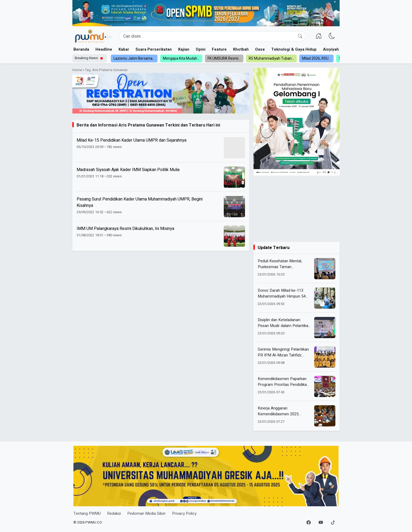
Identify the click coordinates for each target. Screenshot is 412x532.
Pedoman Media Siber (146, 513)
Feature (219, 49)
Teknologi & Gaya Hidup (294, 49)
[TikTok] (333, 523)
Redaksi (114, 513)
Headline (104, 49)
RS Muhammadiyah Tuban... (271, 58)
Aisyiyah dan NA (338, 49)
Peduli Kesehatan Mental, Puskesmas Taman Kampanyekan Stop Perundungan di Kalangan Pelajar (280, 264)
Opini (201, 49)
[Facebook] (309, 523)
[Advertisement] (297, 209)
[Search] (212, 36)
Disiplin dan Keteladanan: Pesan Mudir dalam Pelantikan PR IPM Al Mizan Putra (284, 323)
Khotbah (241, 49)
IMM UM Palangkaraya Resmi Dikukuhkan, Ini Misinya (125, 229)
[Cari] (300, 36)
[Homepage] (93, 36)
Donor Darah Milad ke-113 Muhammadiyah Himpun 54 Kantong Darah (282, 293)
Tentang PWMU (87, 513)
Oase (260, 49)
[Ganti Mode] (332, 36)
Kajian (184, 49)
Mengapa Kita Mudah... (181, 58)
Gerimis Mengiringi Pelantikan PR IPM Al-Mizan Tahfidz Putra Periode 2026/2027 (283, 352)
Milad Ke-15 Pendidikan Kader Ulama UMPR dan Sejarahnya (132, 140)
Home (77, 70)
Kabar (124, 49)
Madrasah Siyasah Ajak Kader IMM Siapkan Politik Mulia (128, 170)
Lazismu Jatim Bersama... (134, 58)
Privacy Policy (184, 513)
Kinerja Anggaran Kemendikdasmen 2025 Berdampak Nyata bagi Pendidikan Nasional (278, 411)
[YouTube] (321, 523)
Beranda (81, 49)
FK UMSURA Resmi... (224, 58)
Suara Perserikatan (154, 49)
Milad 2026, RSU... (316, 58)
